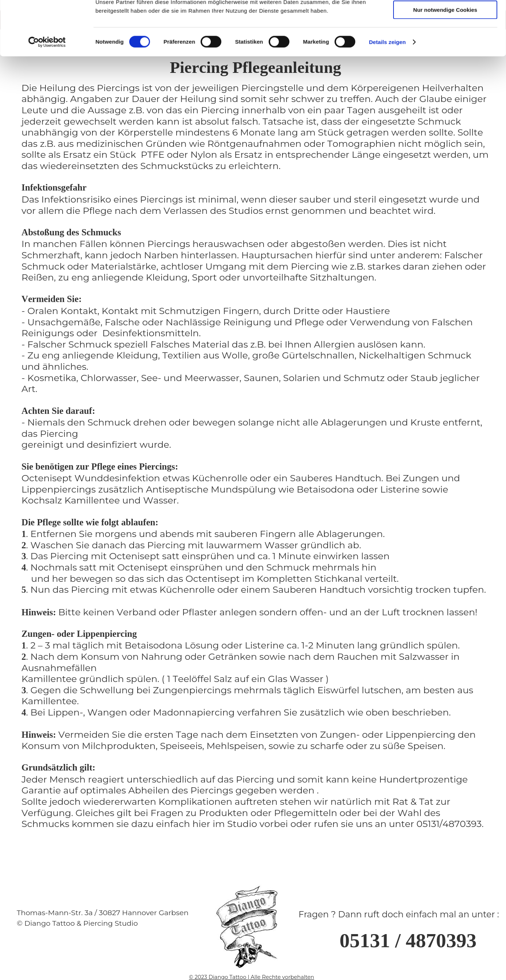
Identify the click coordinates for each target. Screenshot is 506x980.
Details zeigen (387, 143)
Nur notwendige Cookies (445, 111)
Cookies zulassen (445, 68)
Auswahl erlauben (445, 89)
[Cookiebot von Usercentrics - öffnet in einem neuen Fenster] (47, 143)
